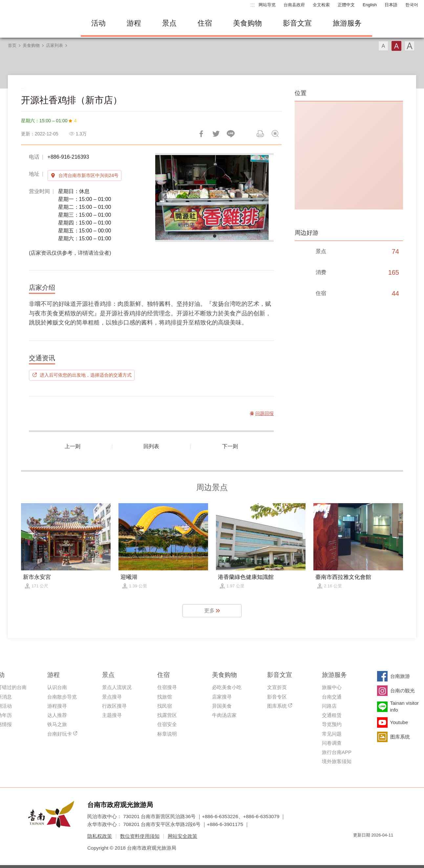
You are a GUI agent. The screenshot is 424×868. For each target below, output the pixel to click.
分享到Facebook (201, 134)
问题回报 (275, 134)
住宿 (205, 23)
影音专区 (277, 697)
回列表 (151, 446)
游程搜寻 (57, 706)
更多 (209, 611)
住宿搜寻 (167, 687)
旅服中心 (332, 687)
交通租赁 (332, 715)
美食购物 (247, 23)
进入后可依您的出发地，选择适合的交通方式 (86, 375)
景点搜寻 (112, 697)
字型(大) (410, 46)
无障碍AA (381, 847)
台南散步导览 (62, 697)
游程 (134, 23)
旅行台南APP (337, 752)
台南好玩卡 (60, 734)
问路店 (329, 706)
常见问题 (332, 734)
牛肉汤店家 (224, 715)
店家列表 (54, 45)
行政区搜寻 (114, 706)
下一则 (230, 446)
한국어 (412, 5)
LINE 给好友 (231, 134)
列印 (260, 134)
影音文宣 (297, 23)
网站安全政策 (182, 836)
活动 (98, 23)
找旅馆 (165, 697)
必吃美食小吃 (227, 687)
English (370, 5)
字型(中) (396, 46)
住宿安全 (167, 724)
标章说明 (167, 734)
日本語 (391, 5)
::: (253, 5)
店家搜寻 (222, 697)
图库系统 (277, 706)
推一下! (216, 134)
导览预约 (332, 724)
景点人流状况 (117, 687)
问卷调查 (332, 743)
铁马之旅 (57, 724)
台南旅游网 (38, 23)
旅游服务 (347, 23)
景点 (169, 23)
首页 (12, 45)
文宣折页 (277, 687)
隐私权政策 (100, 836)
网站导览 (267, 5)
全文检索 (321, 5)
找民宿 (165, 706)
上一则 (73, 446)
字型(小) (383, 46)
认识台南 (57, 687)
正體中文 (346, 5)
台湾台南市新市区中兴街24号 (89, 175)
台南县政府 (294, 5)
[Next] (263, 197)
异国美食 (222, 706)
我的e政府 (358, 847)
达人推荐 (57, 715)
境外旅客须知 (337, 761)
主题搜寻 (112, 715)
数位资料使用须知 (140, 836)
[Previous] (166, 197)
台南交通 (332, 697)
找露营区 (167, 715)
